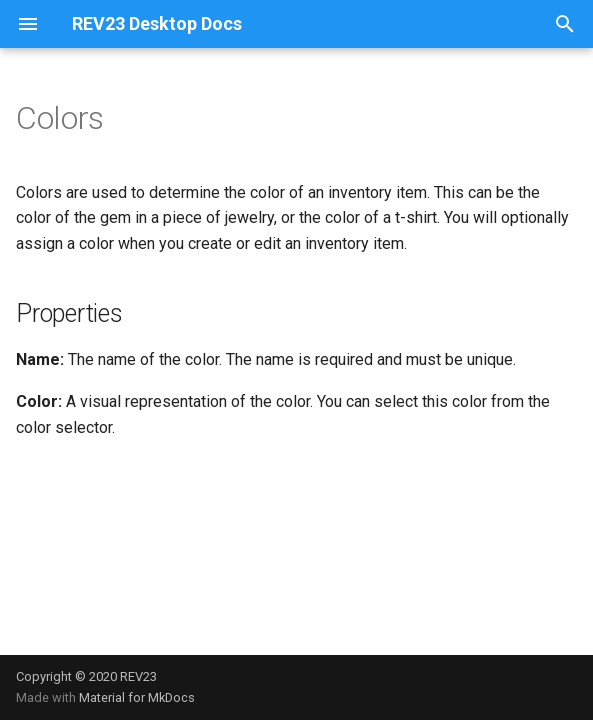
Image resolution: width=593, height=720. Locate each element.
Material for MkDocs (137, 697)
